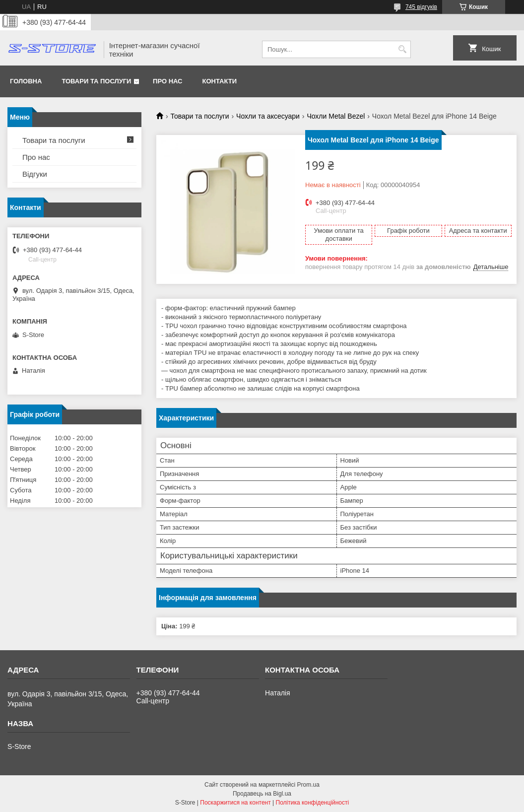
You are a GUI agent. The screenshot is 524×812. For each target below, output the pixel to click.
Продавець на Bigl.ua (262, 794)
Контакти (220, 81)
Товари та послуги (96, 81)
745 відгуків (421, 7)
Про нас (167, 81)
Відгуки (35, 174)
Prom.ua (308, 785)
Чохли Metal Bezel (336, 116)
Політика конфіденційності (313, 803)
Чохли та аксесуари (268, 116)
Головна (26, 81)
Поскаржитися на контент (235, 803)
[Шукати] (402, 49)
